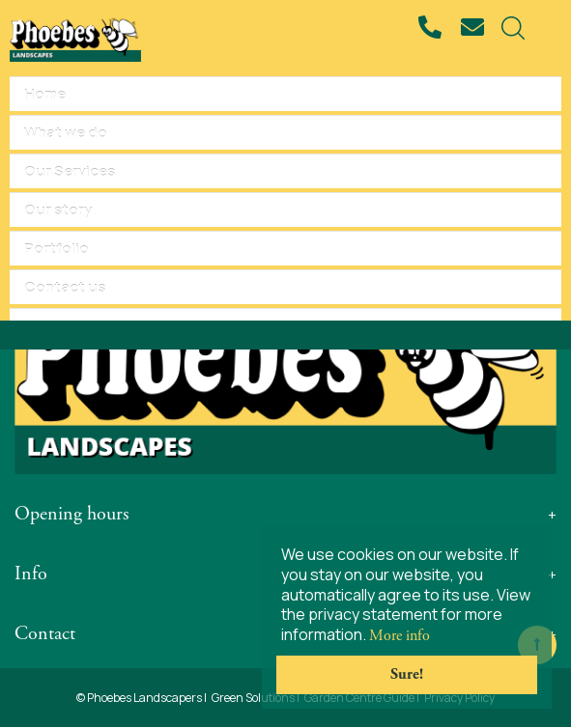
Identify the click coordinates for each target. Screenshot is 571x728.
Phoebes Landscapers (144, 698)
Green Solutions (253, 698)
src (513, 28)
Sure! (407, 674)
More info (400, 636)
